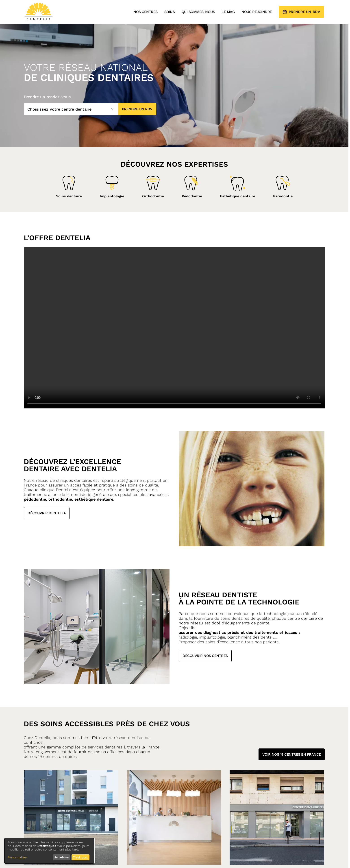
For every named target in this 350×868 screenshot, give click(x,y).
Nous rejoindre (257, 12)
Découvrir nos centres (205, 656)
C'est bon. (80, 857)
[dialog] (49, 851)
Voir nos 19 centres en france (292, 754)
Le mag (228, 12)
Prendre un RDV (137, 109)
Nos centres (146, 12)
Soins (170, 12)
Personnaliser (17, 857)
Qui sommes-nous (198, 12)
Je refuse (61, 857)
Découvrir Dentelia (47, 513)
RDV (301, 12)
